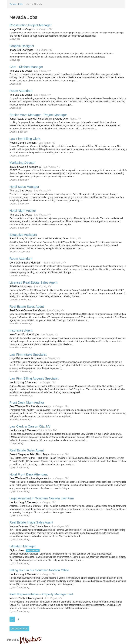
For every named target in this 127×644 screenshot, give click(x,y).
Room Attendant (21, 91)
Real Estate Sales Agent (27, 307)
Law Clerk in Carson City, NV (30, 426)
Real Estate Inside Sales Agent (31, 522)
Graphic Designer (22, 46)
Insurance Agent (21, 330)
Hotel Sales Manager (24, 187)
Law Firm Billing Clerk (25, 139)
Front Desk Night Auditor (27, 403)
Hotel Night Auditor (23, 211)
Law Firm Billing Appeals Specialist (34, 378)
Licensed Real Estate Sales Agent (33, 282)
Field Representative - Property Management (41, 594)
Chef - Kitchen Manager (26, 67)
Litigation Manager (23, 546)
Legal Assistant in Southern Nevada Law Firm (42, 498)
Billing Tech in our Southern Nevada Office (39, 570)
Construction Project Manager (31, 25)
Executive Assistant (23, 235)
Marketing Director (22, 163)
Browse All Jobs (19, 629)
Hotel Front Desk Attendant (29, 474)
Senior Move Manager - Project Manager (38, 115)
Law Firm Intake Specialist (28, 355)
